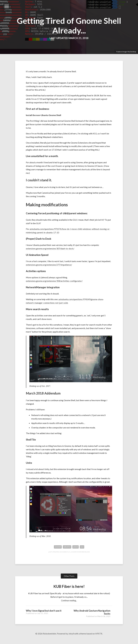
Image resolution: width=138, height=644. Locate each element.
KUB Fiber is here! (69, 591)
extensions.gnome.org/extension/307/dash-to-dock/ (50, 249)
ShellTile (31, 442)
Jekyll (71, 638)
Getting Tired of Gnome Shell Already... (69, 26)
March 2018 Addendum (43, 396)
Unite (29, 466)
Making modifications (47, 205)
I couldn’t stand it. (39, 180)
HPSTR (99, 638)
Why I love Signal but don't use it (44, 616)
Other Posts (69, 581)
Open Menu (7, 6)
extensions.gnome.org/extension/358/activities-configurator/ (54, 282)
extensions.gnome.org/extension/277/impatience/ (49, 265)
